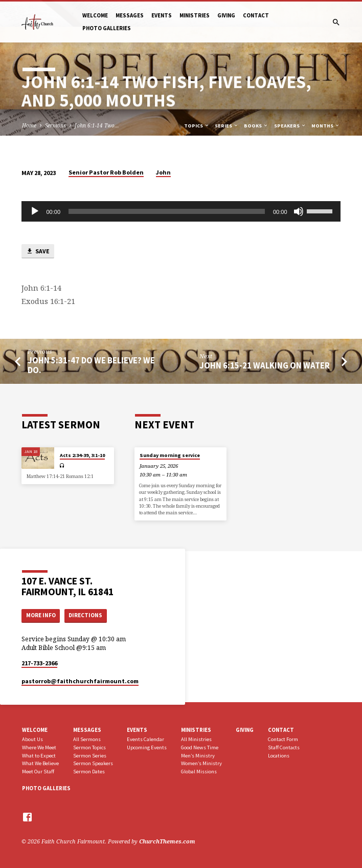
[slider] (167, 211)
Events (162, 15)
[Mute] (299, 211)
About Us (32, 739)
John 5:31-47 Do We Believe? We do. (91, 365)
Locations (279, 756)
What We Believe (40, 763)
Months (326, 126)
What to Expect (39, 756)
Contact (256, 15)
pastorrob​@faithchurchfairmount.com (80, 681)
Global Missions (199, 772)
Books (256, 126)
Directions (85, 615)
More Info (41, 615)
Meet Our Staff (38, 772)
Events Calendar (145, 739)
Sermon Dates (89, 772)
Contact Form (283, 739)
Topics (197, 126)
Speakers (290, 126)
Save (38, 252)
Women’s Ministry (201, 763)
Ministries (195, 15)
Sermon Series (90, 756)
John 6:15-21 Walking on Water (265, 366)
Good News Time (200, 747)
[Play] (35, 211)
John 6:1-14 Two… (97, 125)
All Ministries (196, 739)
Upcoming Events (147, 747)
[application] (181, 211)
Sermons (55, 125)
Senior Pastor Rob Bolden (106, 172)
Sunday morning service (170, 455)
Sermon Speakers (93, 763)
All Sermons (87, 739)
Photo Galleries (107, 28)
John (163, 172)
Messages (130, 15)
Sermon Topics (89, 747)
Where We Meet (39, 747)
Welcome (95, 15)
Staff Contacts (284, 747)
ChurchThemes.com (167, 841)
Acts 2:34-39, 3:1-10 (82, 455)
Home (29, 125)
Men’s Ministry (198, 756)
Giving (226, 15)
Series (227, 126)
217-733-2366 (39, 663)
